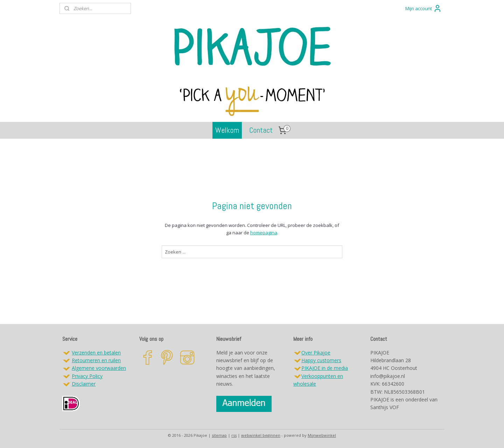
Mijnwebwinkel (322, 435)
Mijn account (423, 8)
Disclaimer (84, 384)
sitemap (219, 435)
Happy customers (321, 360)
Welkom (227, 130)
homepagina (263, 233)
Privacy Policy (87, 376)
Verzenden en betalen (96, 353)
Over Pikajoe (316, 353)
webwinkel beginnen (261, 435)
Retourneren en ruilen (96, 360)
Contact (261, 130)
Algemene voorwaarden (99, 368)
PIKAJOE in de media (325, 368)
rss (234, 435)
